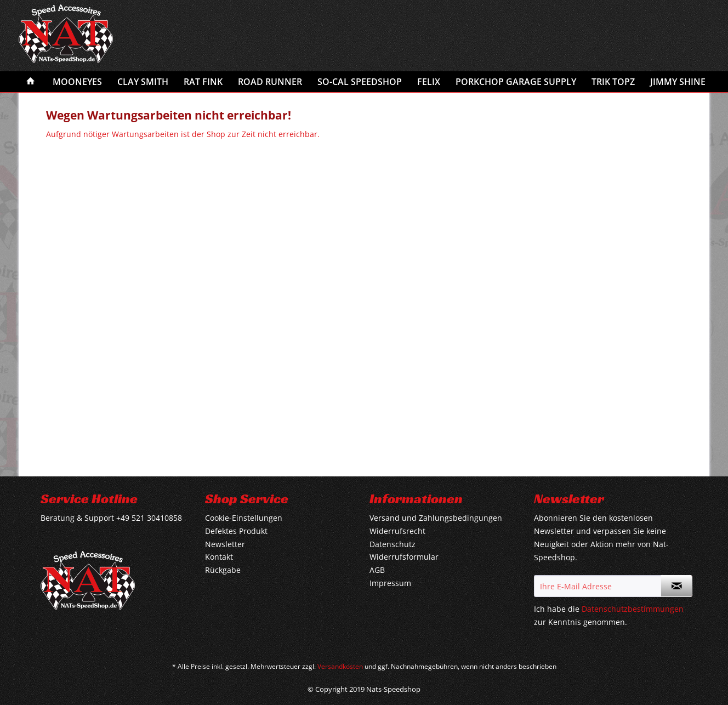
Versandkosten (340, 666)
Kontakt (219, 557)
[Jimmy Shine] (678, 82)
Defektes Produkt (236, 531)
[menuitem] (31, 82)
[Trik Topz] (613, 82)
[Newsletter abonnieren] (676, 586)
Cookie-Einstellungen (244, 518)
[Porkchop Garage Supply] (516, 82)
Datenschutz (393, 544)
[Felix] (429, 82)
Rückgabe (223, 570)
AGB (377, 570)
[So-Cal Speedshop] (360, 82)
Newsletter (225, 544)
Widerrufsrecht (397, 531)
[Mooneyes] (77, 82)
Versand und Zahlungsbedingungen (436, 518)
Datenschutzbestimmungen (633, 609)
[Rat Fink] (203, 82)
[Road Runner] (270, 82)
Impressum (390, 583)
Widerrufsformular (404, 557)
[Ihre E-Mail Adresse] (598, 586)
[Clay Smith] (143, 82)
